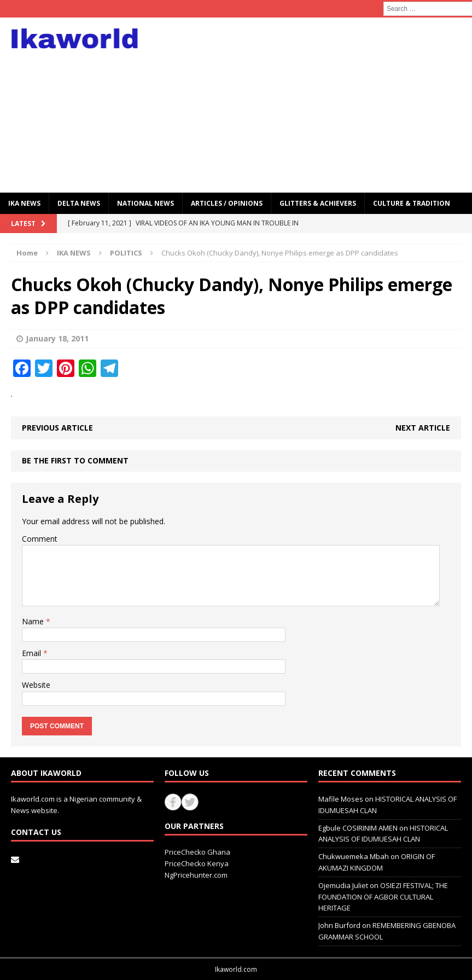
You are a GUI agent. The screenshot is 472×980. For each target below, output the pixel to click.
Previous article (57, 428)
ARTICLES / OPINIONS (227, 203)
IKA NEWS (24, 203)
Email (33, 653)
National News (145, 203)
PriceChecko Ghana (197, 852)
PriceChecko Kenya (197, 863)
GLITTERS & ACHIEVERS (318, 203)
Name (34, 621)
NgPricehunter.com (196, 875)
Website (36, 685)
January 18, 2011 (57, 338)
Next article (423, 428)
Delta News (79, 203)
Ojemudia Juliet (343, 885)
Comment (40, 539)
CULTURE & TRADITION (412, 203)
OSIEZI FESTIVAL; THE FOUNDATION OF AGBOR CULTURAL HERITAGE (383, 897)
